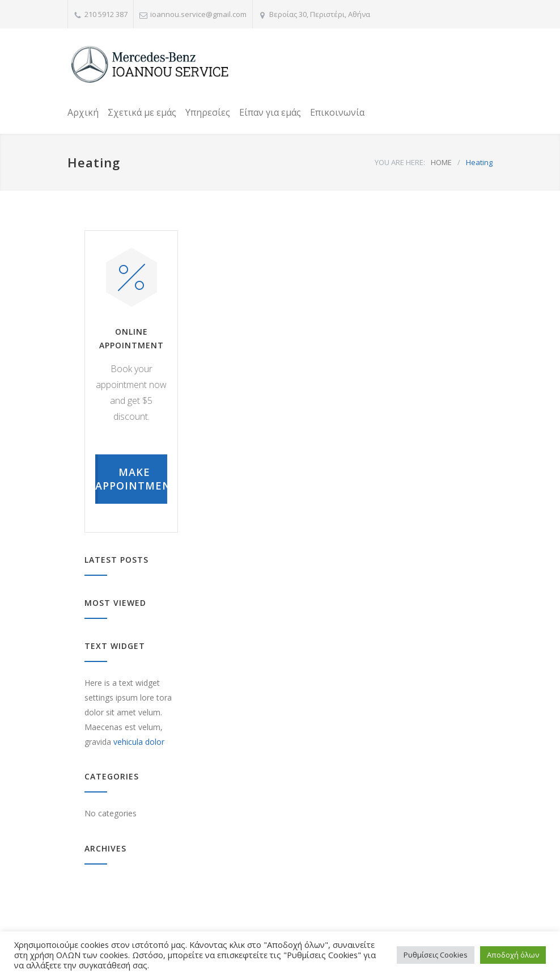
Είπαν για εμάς (270, 112)
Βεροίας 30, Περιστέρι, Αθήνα (320, 14)
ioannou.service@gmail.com (198, 14)
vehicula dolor (139, 742)
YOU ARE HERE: (400, 162)
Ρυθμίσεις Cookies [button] (436, 955)
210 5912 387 (106, 14)
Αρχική (83, 112)
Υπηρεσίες (208, 112)
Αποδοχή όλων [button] (513, 955)
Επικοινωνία (337, 112)
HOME (441, 162)
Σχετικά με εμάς (142, 112)
